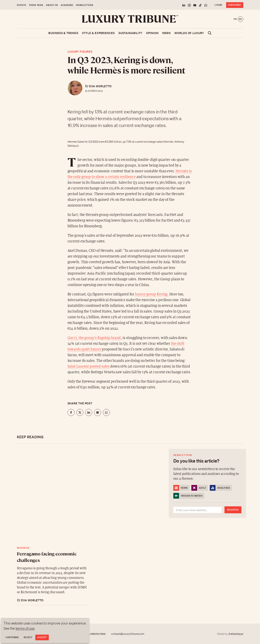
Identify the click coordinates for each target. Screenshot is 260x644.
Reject (28, 637)
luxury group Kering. (152, 294)
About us (52, 5)
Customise (12, 637)
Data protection (95, 634)
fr (235, 19)
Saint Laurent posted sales (89, 367)
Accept (42, 637)
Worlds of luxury (189, 33)
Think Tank (36, 5)
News (167, 33)
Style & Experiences (98, 33)
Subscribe (235, 5)
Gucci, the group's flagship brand (94, 338)
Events (22, 5)
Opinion (152, 33)
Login (219, 5)
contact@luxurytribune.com (128, 634)
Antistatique (236, 634)
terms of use (25, 628)
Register (233, 510)
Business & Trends (63, 33)
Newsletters (85, 5)
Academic (67, 5)
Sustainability (131, 33)
